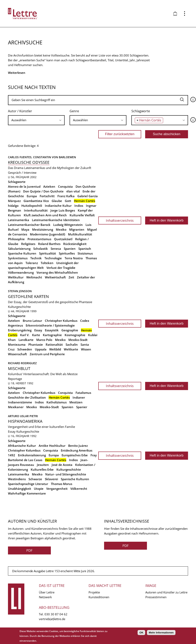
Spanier (82, 407)
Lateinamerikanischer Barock (29, 225)
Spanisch (85, 249)
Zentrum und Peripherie (47, 354)
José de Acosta (62, 465)
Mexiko (61, 229)
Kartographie (52, 335)
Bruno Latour (32, 321)
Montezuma (17, 344)
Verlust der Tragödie (61, 268)
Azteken (49, 186)
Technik (36, 258)
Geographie (70, 330)
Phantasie (36, 344)
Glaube (57, 201)
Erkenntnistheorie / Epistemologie (50, 325)
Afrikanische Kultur (22, 446)
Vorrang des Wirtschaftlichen (57, 272)
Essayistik (52, 330)
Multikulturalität (80, 234)
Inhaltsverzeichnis (120, 220)
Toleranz (32, 263)
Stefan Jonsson (20, 291)
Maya (25, 229)
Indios (79, 206)
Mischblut (19, 368)
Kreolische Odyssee (29, 162)
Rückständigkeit (75, 244)
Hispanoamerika (25, 421)
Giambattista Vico (36, 201)
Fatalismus (83, 393)
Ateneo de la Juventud (24, 186)
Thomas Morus (62, 484)
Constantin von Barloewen (55, 157)
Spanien (70, 249)
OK (141, 633)
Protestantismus (39, 239)
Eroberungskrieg (20, 330)
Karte (36, 335)
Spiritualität (48, 253)
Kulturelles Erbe (42, 469)
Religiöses (28, 244)
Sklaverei (51, 479)
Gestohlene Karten (28, 296)
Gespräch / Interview (22, 173)
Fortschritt (47, 196)
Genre (74, 111)
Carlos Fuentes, (21, 157)
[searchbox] (36, 120)
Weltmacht (34, 277)
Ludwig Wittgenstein (68, 225)
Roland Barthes (49, 244)
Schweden (25, 349)
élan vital (73, 191)
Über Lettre (47, 592)
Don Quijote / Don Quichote (43, 191)
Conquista (65, 186)
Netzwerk (45, 597)
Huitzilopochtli (32, 206)
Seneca (56, 249)
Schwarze (35, 479)
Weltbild (55, 349)
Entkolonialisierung (32, 455)
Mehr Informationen (161, 633)
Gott (68, 201)
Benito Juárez (78, 446)
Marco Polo (44, 340)
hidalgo (13, 206)
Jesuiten (43, 465)
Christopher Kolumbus (61, 321)
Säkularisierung (19, 249)
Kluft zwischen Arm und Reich (45, 215)
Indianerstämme (20, 402)
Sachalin (72, 344)
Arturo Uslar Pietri (23, 416)
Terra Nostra (74, 258)
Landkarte (26, 340)
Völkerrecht (79, 489)
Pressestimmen (156, 597)
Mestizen (76, 402)
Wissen (86, 349)
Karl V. (25, 335)
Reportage (15, 379)
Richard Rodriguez (22, 363)
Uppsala (41, 349)
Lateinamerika (19, 220)
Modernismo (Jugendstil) (48, 234)
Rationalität (54, 344)
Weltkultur (16, 277)
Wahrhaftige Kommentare (27, 493)
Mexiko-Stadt (78, 340)
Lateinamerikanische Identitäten (56, 220)
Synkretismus (18, 258)
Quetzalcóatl (63, 239)
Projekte (94, 592)
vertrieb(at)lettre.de (52, 619)
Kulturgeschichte (19, 307)
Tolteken (47, 263)
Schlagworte (141, 111)
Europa (32, 196)
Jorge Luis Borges (63, 210)
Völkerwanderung (21, 272)
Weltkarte (71, 349)
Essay (38, 330)
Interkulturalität (36, 210)
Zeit (71, 277)
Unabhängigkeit (20, 489)
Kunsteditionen (99, 597)
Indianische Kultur (58, 206)
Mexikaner (16, 407)
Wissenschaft (17, 354)
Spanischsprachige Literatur (28, 484)
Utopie (39, 489)
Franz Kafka (66, 196)
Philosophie (16, 239)
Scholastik (41, 249)
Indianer (79, 397)
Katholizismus (57, 402)
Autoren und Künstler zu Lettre (166, 592)
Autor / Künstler (20, 111)
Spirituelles (67, 253)
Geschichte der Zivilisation (27, 397)
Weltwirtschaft (55, 277)
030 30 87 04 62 (56, 614)
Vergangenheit (57, 489)
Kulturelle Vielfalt (82, 215)
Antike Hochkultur (52, 446)
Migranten (77, 229)
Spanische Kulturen (22, 253)
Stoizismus (85, 253)
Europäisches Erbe (75, 455)
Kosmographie (75, 335)
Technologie (53, 258)
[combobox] (36, 120)
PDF (29, 550)
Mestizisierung (43, 229)
